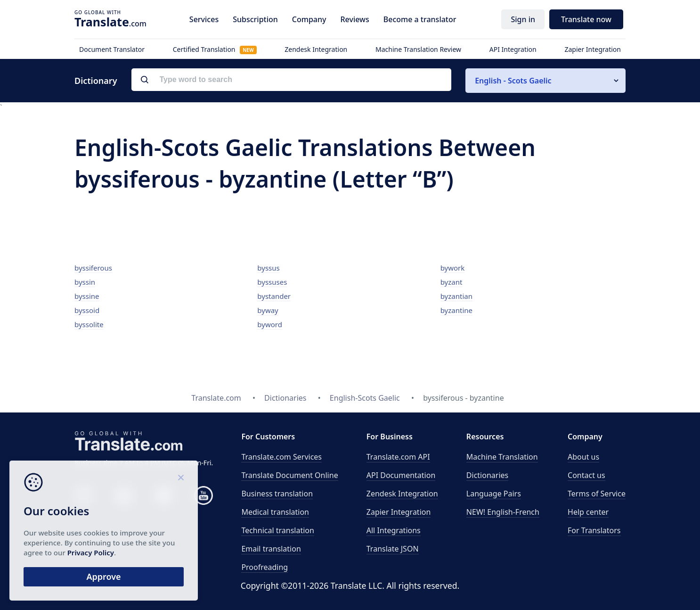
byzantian (456, 296)
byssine (87, 296)
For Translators (594, 530)
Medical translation (275, 512)
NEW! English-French (503, 512)
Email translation (271, 549)
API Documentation (401, 475)
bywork (453, 268)
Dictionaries (487, 475)
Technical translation (278, 530)
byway (268, 310)
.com (110, 22)
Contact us (586, 475)
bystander (274, 296)
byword (270, 324)
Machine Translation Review (418, 49)
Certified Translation (215, 49)
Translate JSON (393, 549)
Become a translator (420, 19)
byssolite (89, 324)
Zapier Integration (593, 49)
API (398, 457)
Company (309, 19)
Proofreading (265, 567)
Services (204, 19)
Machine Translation (502, 457)
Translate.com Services (281, 457)
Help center (588, 512)
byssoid (87, 310)
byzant (452, 282)
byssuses (272, 282)
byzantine (456, 310)
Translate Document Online (289, 475)
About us (583, 457)
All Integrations (394, 530)
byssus (268, 268)
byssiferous (93, 268)
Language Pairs (494, 494)
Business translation (277, 494)
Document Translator (112, 49)
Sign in (523, 19)
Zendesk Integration (316, 49)
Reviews (354, 19)
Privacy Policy (91, 552)
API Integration (513, 49)
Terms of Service (597, 494)
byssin (85, 282)
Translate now (586, 19)
